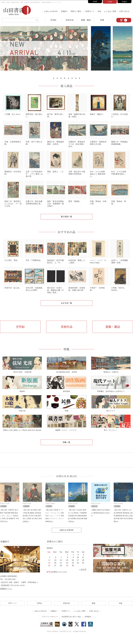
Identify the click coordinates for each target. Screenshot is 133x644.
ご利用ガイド (89, 11)
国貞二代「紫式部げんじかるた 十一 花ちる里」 (13, 208)
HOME (95, 2)
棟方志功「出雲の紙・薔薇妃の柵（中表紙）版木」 (55, 297)
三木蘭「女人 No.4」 (13, 115)
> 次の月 (83, 576)
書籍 (94, 610)
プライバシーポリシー (50, 623)
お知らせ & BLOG (67, 483)
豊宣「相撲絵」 (75, 206)
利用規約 (88, 623)
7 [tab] (76, 78)
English (124, 2)
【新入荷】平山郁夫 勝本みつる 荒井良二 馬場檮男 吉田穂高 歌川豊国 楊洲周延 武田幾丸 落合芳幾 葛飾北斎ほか (78, 522)
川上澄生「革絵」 (12, 266)
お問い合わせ (124, 11)
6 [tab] (72, 78)
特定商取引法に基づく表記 (71, 623)
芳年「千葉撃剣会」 (34, 266)
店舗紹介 (64, 11)
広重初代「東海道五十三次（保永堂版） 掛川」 (78, 146)
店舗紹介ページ (6, 595)
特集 (102, 20)
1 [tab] (54, 78)
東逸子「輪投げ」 (97, 115)
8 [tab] (79, 78)
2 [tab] (57, 78)
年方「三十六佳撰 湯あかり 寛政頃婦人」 (98, 177)
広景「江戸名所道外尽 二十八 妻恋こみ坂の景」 (34, 177)
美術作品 (70, 20)
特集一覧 (66, 449)
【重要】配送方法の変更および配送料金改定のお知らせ (101, 520)
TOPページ (12, 610)
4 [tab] (65, 78)
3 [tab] (61, 78)
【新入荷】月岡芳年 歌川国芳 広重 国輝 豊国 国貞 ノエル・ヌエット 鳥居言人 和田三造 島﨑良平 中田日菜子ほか (9, 522)
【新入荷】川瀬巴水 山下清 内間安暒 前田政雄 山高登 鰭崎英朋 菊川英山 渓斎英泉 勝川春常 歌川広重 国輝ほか (123, 522)
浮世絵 (53, 20)
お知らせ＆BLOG (51, 11)
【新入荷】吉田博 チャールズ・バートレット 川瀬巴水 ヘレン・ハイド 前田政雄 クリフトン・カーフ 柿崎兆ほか (55, 522)
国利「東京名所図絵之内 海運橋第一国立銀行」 (55, 208)
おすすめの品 (66, 236)
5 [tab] (68, 78)
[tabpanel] (66, 51)
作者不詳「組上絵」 (13, 295)
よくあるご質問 (110, 11)
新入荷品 (66, 86)
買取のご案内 (76, 11)
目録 (99, 11)
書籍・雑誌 (86, 20)
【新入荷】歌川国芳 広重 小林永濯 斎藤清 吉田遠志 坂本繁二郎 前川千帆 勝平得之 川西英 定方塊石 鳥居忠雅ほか (32, 522)
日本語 (110, 2)
